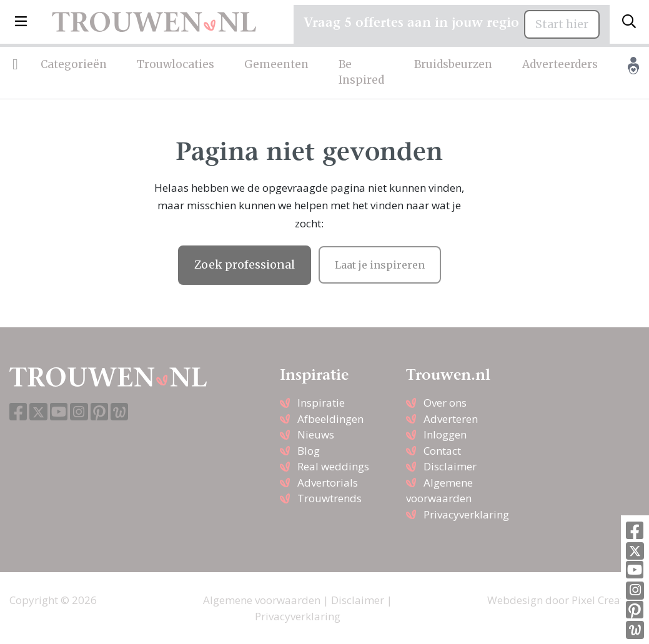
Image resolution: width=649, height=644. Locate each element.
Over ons (445, 403)
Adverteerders (560, 64)
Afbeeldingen (330, 419)
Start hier (562, 24)
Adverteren (451, 419)
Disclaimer (450, 466)
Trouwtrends (329, 498)
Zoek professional (245, 265)
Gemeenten (276, 64)
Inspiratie (321, 403)
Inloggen (445, 434)
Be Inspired (361, 72)
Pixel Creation (606, 600)
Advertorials (328, 483)
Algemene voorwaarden (262, 600)
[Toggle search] (629, 22)
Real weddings (333, 466)
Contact (442, 451)
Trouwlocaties (176, 64)
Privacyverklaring (466, 514)
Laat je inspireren (380, 265)
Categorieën (74, 64)
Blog (309, 451)
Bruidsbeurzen (453, 64)
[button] (21, 22)
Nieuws (316, 434)
